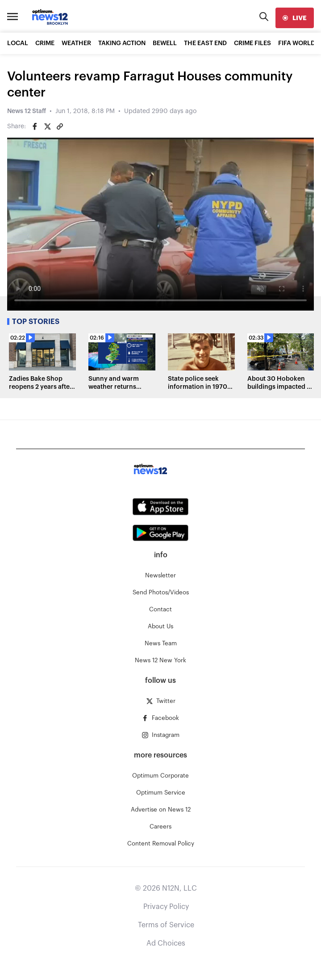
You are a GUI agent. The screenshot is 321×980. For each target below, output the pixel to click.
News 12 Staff (27, 111)
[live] (295, 18)
